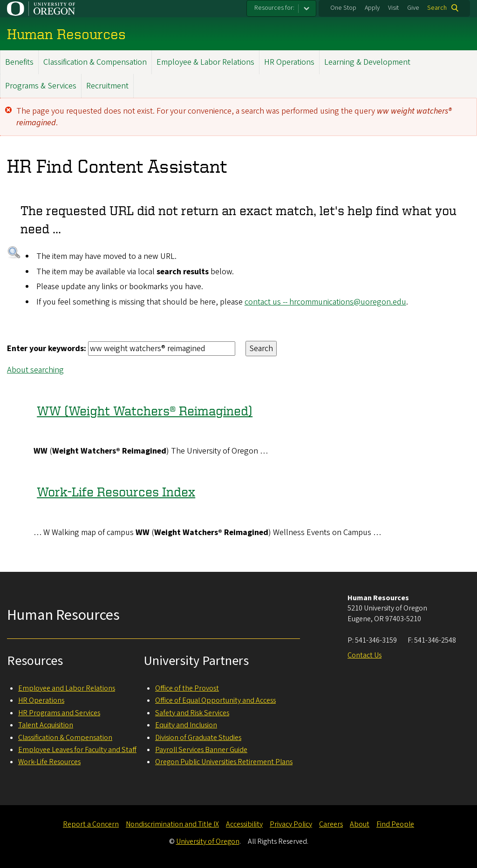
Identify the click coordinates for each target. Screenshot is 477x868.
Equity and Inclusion (186, 725)
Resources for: (274, 8)
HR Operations (289, 62)
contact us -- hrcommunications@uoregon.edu (325, 302)
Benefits (19, 62)
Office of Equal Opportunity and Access (215, 700)
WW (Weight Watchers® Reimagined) (145, 410)
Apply (372, 8)
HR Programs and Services (59, 713)
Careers (331, 824)
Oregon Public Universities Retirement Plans (224, 762)
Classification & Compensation (95, 62)
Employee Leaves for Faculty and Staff (77, 750)
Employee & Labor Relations (205, 62)
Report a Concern (91, 824)
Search (437, 8)
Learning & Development (367, 62)
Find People (395, 824)
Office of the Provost (187, 688)
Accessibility (244, 824)
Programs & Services (41, 86)
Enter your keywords (45, 349)
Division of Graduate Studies (198, 738)
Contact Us (365, 655)
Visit (393, 8)
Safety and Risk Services (192, 713)
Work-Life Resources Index (116, 492)
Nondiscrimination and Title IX (172, 824)
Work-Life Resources (49, 762)
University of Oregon (208, 841)
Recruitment (107, 86)
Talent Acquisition (46, 725)
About (360, 824)
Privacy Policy (291, 824)
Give (413, 8)
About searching (35, 370)
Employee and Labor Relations (67, 688)
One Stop (343, 8)
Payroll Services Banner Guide (201, 750)
